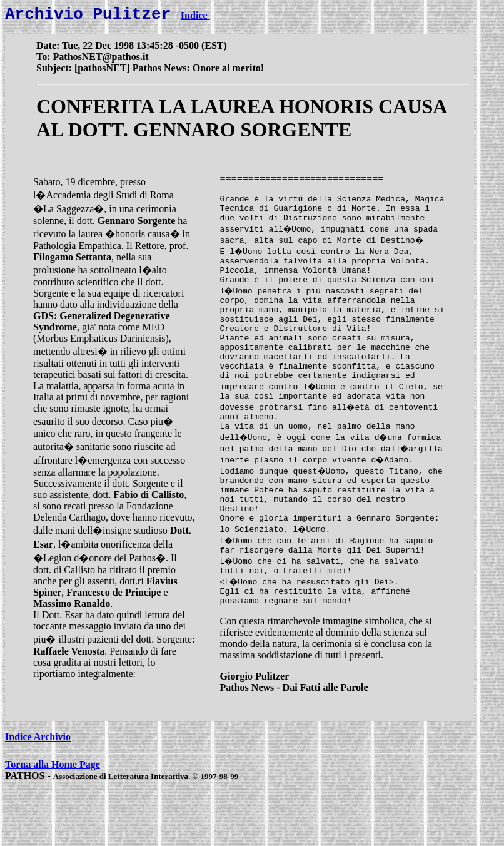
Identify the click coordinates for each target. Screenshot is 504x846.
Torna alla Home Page (53, 819)
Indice (195, 19)
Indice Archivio (38, 791)
